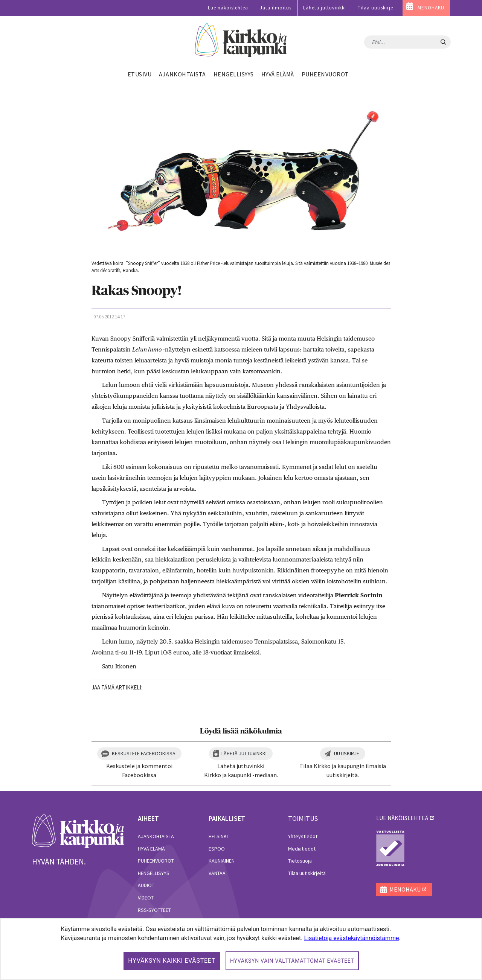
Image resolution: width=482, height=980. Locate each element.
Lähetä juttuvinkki (325, 8)
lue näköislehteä (402, 818)
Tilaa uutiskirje (375, 8)
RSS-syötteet (154, 910)
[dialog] (241, 949)
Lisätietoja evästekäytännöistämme (351, 938)
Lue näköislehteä (228, 8)
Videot (146, 898)
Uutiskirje (347, 753)
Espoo (217, 849)
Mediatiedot (302, 849)
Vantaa (217, 873)
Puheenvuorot (156, 861)
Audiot (146, 885)
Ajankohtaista (156, 836)
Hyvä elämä (151, 849)
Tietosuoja (300, 861)
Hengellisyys (154, 873)
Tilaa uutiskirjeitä (307, 873)
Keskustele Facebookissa (144, 753)
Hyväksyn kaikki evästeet (172, 961)
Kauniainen (222, 861)
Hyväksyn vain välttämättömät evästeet (292, 961)
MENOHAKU (431, 8)
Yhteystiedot (303, 836)
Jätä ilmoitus (276, 8)
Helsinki (218, 836)
